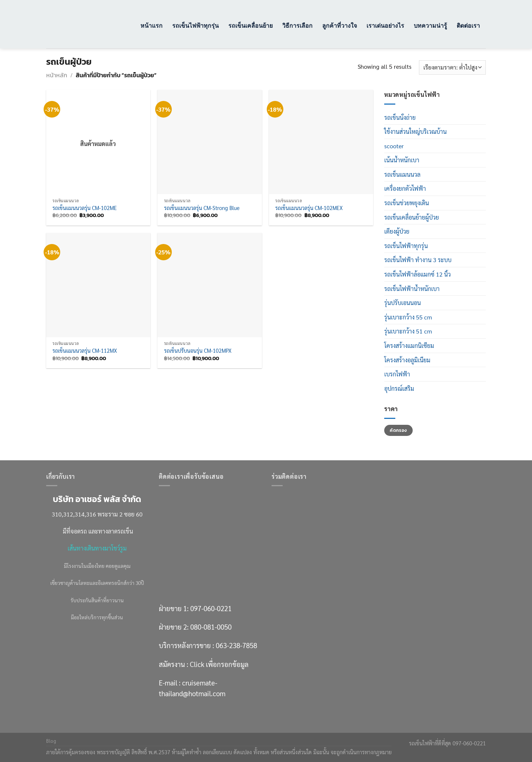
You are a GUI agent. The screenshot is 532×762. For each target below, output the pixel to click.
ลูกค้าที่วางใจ (340, 25)
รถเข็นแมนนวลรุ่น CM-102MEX (309, 208)
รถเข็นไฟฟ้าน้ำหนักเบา (412, 289)
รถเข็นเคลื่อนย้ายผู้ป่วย (412, 217)
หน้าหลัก (57, 75)
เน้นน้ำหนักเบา (402, 160)
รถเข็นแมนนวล (402, 174)
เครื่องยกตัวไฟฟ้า (405, 188)
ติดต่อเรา (468, 25)
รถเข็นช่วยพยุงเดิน (407, 203)
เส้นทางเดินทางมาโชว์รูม (97, 548)
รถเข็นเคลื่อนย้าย (250, 25)
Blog (51, 741)
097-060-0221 (211, 608)
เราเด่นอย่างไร (385, 25)
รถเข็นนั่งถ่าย (400, 117)
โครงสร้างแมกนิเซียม (409, 346)
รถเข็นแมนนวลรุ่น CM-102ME (85, 208)
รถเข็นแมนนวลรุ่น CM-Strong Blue (202, 208)
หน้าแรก (151, 25)
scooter (394, 146)
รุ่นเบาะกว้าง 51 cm (408, 331)
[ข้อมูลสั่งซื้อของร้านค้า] (452, 67)
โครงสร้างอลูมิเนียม (407, 360)
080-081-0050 (211, 627)
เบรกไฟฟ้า (397, 374)
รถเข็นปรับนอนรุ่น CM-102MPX (198, 350)
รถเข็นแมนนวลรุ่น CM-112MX (85, 350)
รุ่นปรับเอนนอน (403, 303)
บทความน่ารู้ (430, 25)
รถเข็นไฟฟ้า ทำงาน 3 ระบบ (418, 260)
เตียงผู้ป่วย (397, 231)
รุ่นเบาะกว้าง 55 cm (408, 317)
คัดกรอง (398, 430)
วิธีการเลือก (297, 25)
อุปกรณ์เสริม (399, 388)
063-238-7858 (236, 645)
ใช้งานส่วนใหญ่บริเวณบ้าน (415, 131)
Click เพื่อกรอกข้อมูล (219, 664)
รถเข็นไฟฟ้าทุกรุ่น (195, 25)
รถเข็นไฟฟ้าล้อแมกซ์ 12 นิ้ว (417, 274)
